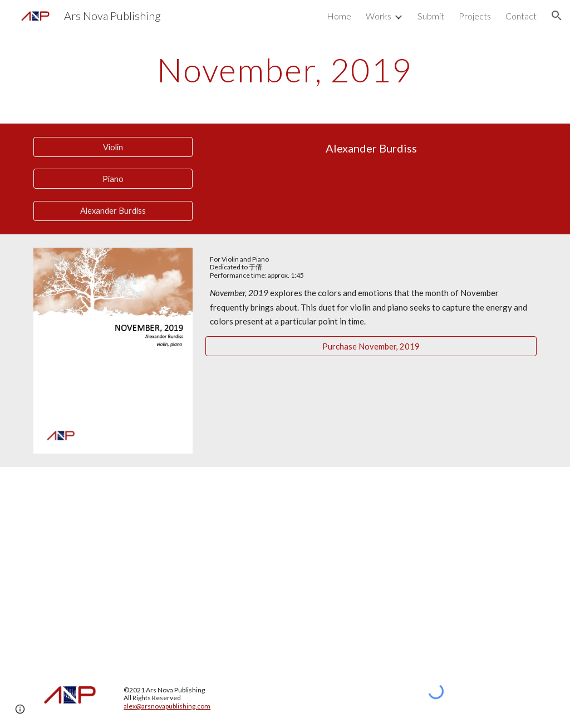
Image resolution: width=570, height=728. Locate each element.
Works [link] (379, 16)
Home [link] (339, 16)
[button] (557, 16)
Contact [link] (521, 16)
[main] (285, 70)
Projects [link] (475, 16)
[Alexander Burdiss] (113, 211)
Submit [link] (431, 16)
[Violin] (113, 147)
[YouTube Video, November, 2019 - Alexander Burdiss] (285, 564)
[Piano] (113, 179)
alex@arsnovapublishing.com (167, 706)
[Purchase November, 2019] (371, 346)
